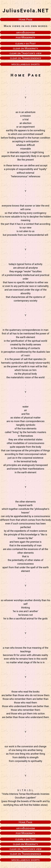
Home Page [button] (25, 19)
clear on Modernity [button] (26, 48)
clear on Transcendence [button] (26, 58)
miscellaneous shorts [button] (26, 64)
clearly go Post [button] (26, 43)
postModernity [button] (25, 37)
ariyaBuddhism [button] (26, 32)
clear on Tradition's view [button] (26, 53)
